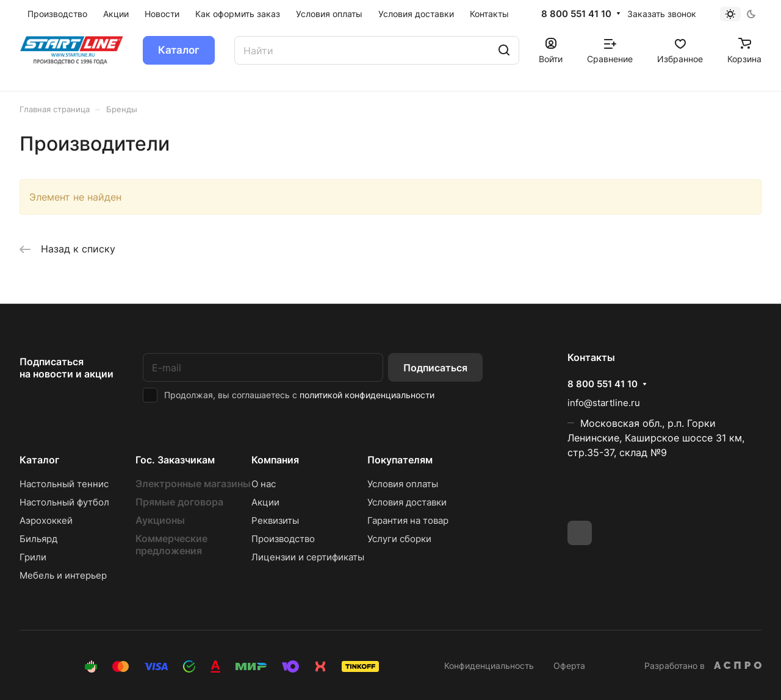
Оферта (569, 666)
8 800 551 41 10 (576, 14)
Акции (265, 502)
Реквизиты (275, 520)
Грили (33, 557)
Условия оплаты (403, 484)
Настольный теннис (64, 484)
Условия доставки (407, 502)
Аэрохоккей (46, 520)
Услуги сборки (399, 539)
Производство (283, 539)
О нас (264, 484)
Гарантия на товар (408, 520)
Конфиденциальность (489, 666)
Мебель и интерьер (63, 575)
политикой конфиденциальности (367, 395)
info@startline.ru (604, 403)
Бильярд (38, 539)
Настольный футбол (64, 502)
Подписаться (435, 368)
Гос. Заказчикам (175, 460)
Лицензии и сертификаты (308, 557)
